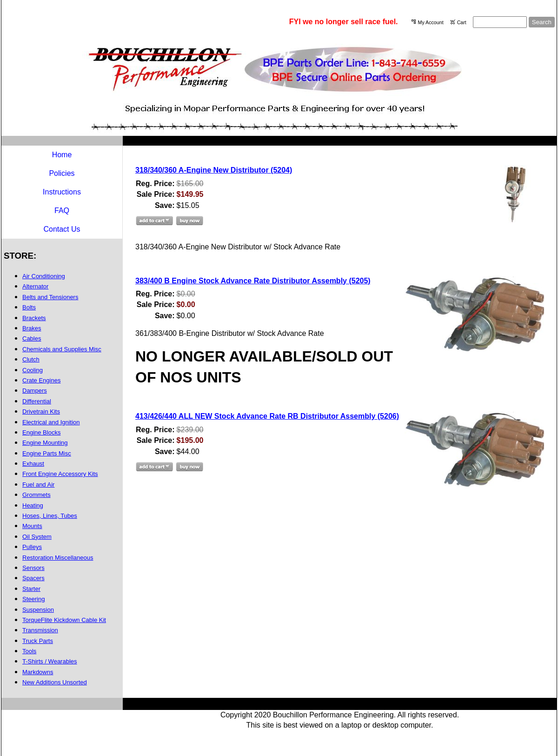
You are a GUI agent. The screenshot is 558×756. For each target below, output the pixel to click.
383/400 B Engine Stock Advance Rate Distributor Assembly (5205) (253, 281)
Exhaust (33, 464)
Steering (33, 599)
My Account (431, 22)
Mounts (32, 526)
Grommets (37, 495)
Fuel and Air (38, 485)
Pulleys (32, 547)
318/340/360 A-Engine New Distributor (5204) (214, 170)
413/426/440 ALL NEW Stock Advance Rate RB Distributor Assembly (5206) (267, 416)
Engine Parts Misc (47, 453)
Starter (31, 589)
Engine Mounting (45, 443)
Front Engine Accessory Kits (60, 474)
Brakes (32, 328)
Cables (32, 338)
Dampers (35, 391)
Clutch (31, 359)
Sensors (33, 568)
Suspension (38, 610)
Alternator (35, 286)
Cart (462, 22)
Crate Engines (41, 380)
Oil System (37, 537)
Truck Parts (38, 641)
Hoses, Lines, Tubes (50, 516)
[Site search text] (500, 22)
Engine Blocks (41, 432)
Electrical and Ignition (51, 422)
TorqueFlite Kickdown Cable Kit (64, 620)
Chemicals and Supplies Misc (62, 349)
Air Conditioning (44, 276)
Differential (37, 401)
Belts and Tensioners (50, 297)
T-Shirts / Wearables (50, 661)
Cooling (33, 370)
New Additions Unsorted (55, 682)
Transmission (40, 630)
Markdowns (38, 672)
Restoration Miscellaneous (58, 558)
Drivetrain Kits (41, 411)
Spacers (33, 578)
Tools (29, 651)
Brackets (34, 318)
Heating (33, 505)
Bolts (29, 307)
